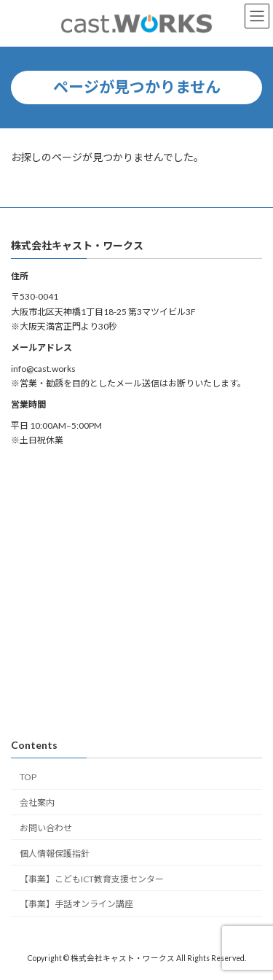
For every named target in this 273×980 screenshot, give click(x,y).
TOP (28, 777)
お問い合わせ (46, 828)
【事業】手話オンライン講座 (76, 904)
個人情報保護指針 (55, 853)
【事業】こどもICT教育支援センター (92, 878)
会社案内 (37, 802)
